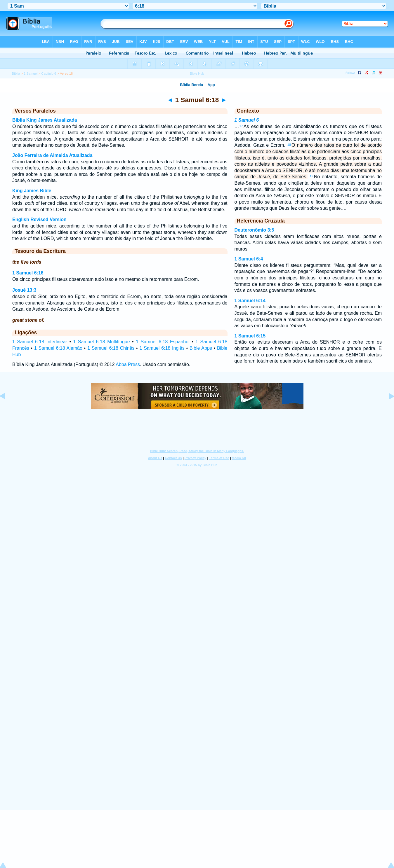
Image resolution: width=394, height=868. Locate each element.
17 (241, 126)
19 (311, 176)
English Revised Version (39, 219)
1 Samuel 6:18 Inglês (162, 348)
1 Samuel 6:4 (249, 259)
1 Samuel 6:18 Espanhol (163, 342)
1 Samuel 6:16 (28, 273)
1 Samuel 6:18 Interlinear (40, 342)
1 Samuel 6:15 (250, 336)
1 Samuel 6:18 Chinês (111, 348)
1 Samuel (31, 73)
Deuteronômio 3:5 (254, 230)
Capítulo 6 (49, 73)
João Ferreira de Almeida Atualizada (52, 155)
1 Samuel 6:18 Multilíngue (101, 342)
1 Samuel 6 (247, 120)
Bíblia (16, 73)
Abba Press (128, 364)
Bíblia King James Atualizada (45, 120)
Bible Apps (201, 348)
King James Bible (32, 191)
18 (289, 145)
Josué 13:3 (24, 290)
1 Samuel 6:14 (250, 301)
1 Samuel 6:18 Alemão (58, 348)
